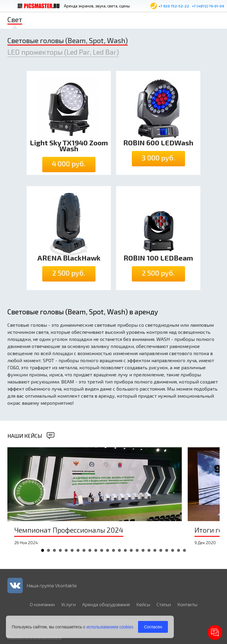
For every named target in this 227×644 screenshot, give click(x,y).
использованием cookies (110, 627)
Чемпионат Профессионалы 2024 (69, 530)
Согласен (153, 627)
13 (113, 550)
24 (179, 550)
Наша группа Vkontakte (52, 585)
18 (143, 550)
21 (161, 550)
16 (131, 550)
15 (125, 550)
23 (173, 550)
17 (137, 550)
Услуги (68, 604)
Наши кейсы (25, 436)
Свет (15, 19)
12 (108, 550)
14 (119, 550)
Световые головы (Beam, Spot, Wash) (68, 40)
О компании (42, 604)
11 (102, 550)
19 (149, 550)
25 (184, 550)
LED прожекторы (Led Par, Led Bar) (63, 52)
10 (96, 550)
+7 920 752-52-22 (174, 6)
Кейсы (143, 604)
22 (167, 550)
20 (155, 550)
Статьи (164, 604)
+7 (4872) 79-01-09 (208, 6)
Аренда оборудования (106, 604)
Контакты (187, 604)
